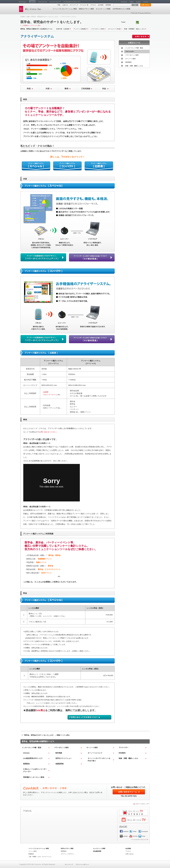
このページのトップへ (142, 804)
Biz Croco (32, 2)
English (138, 2)
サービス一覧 (84, 5)
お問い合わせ (145, 5)
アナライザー (130, 52)
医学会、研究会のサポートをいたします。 (45, 17)
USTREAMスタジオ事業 (121, 9)
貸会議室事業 (97, 851)
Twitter (132, 2)
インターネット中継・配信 (134, 48)
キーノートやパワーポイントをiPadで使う (99, 760)
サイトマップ (74, 5)
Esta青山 (40, 710)
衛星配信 (26, 764)
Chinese (146, 2)
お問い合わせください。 (49, 432)
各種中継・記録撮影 (63, 29)
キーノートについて (95, 753)
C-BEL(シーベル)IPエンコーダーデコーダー (35, 770)
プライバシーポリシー (82, 864)
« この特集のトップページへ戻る (30, 25)
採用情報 (108, 5)
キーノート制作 (130, 59)
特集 (59, 5)
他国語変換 (59, 764)
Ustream (26, 753)
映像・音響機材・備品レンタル (134, 29)
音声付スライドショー (64, 758)
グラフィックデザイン (68, 854)
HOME (23, 17)
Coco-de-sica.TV (55, 2)
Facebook (124, 2)
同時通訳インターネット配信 (34, 777)
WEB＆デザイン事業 (86, 9)
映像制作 (31, 854)
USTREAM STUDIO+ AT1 (72, 2)
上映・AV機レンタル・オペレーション (40, 857)
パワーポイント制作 (98, 29)
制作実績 (59, 753)
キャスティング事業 (103, 9)
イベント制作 (33, 851)
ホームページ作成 (114, 29)
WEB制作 (128, 62)
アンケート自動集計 (80, 29)
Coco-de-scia (43, 2)
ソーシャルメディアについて (139, 840)
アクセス (93, 5)
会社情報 (101, 5)
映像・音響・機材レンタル (134, 66)
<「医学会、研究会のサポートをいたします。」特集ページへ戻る (46, 735)
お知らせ (65, 5)
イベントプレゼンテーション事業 (65, 9)
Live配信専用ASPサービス (33, 758)
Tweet (123, 22)
